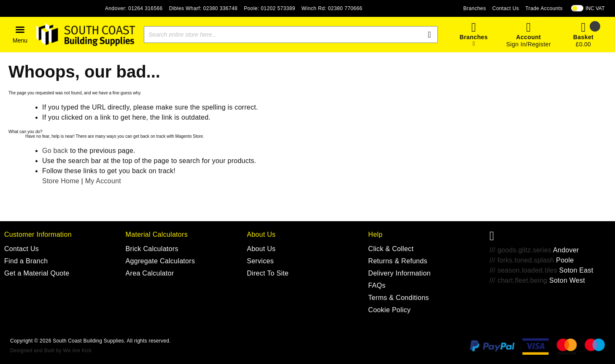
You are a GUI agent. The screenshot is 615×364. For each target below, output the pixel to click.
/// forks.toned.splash (522, 260)
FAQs (377, 285)
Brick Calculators (152, 249)
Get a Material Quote (37, 273)
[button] (20, 35)
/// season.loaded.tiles (523, 270)
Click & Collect (391, 249)
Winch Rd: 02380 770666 (332, 8)
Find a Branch (26, 261)
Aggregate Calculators (160, 261)
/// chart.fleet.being (518, 280)
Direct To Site (268, 273)
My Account (103, 181)
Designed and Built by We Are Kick (51, 351)
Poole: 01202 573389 (270, 8)
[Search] (429, 35)
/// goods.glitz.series (520, 250)
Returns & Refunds (398, 261)
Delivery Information (399, 273)
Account (529, 37)
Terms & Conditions (399, 298)
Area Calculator (150, 273)
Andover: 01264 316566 (134, 8)
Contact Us (506, 8)
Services (260, 261)
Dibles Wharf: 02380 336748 (204, 8)
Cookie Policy (390, 310)
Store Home (61, 181)
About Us (261, 249)
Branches (475, 8)
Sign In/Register (529, 44)
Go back (55, 151)
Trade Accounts (544, 8)
